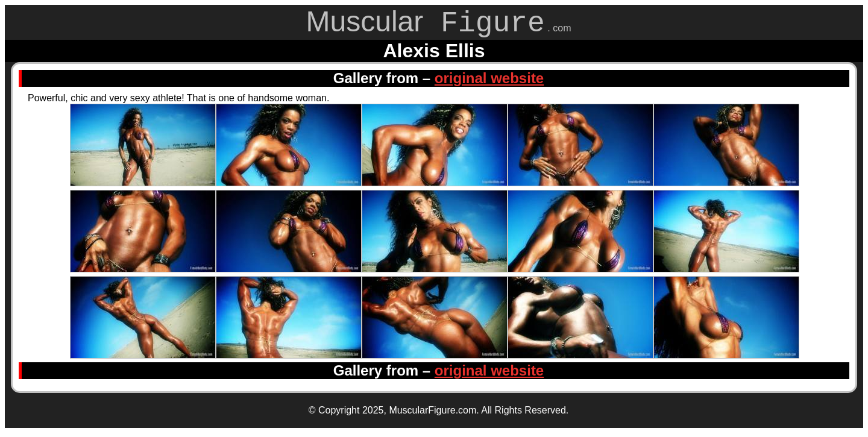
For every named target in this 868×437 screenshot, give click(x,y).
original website (489, 82)
